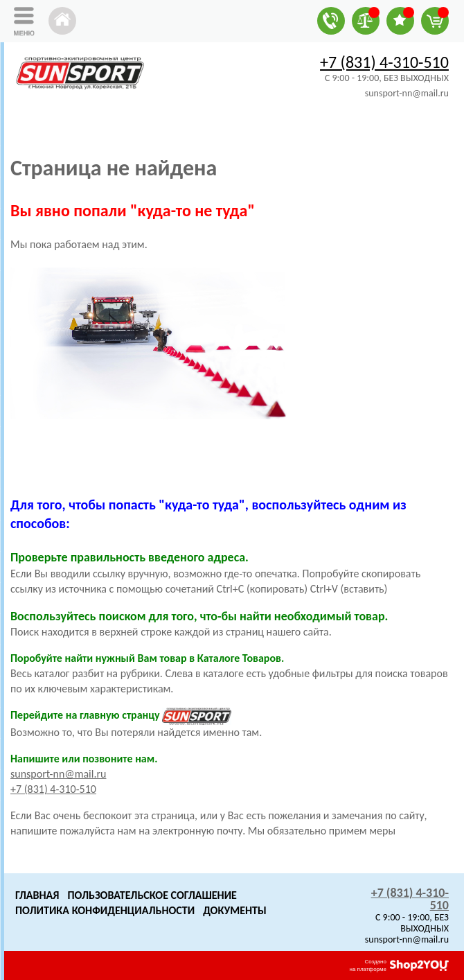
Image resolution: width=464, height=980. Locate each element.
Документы (235, 910)
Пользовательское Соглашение (152, 895)
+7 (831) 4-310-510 (384, 62)
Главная (37, 895)
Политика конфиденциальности (105, 910)
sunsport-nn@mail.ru (58, 774)
